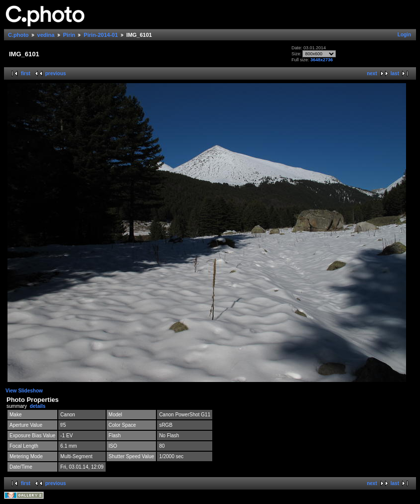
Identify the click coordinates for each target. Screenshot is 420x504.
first (26, 73)
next (372, 73)
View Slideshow (24, 391)
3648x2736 (322, 60)
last (395, 73)
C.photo (18, 35)
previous (56, 73)
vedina (46, 35)
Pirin (69, 35)
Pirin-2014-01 (101, 35)
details (38, 406)
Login (404, 35)
